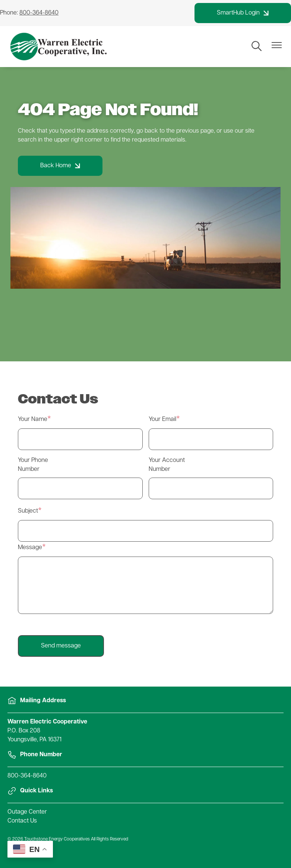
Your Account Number (167, 465)
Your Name (33, 419)
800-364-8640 (27, 776)
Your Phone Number (33, 465)
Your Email (162, 419)
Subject (28, 511)
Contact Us (22, 821)
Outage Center (27, 812)
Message (30, 548)
